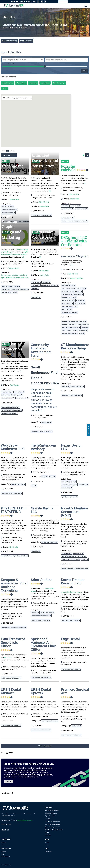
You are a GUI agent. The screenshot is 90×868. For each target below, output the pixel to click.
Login (34, 2)
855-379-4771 (73, 274)
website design (22, 254)
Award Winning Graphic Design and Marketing (12, 227)
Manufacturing (59, 83)
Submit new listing (9, 41)
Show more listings (45, 746)
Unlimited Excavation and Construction (45, 161)
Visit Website (15, 385)
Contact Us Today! (76, 278)
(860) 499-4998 (44, 202)
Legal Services (8, 83)
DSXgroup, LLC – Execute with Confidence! (74, 241)
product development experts (71, 592)
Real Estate (45, 83)
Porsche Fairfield (68, 168)
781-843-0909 (13, 268)
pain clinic (8, 657)
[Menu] (86, 6)
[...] (10, 188)
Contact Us (6, 824)
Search (84, 71)
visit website (14, 200)
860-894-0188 (44, 271)
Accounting (21, 83)
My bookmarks (26, 41)
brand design (11, 254)
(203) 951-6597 (74, 195)
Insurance (33, 83)
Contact (23, 2)
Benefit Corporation (25, 820)
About (18, 2)
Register (29, 2)
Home (13, 2)
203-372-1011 (13, 547)
